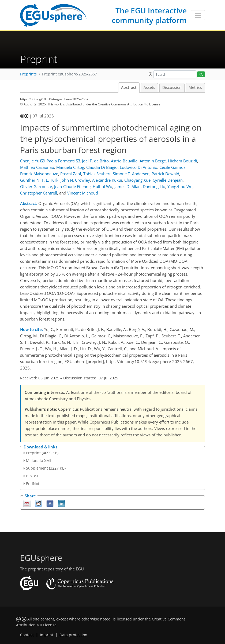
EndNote (34, 484)
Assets (149, 87)
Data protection (73, 635)
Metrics (195, 87)
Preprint (33, 453)
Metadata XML (39, 461)
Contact (27, 635)
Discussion (172, 87)
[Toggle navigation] (198, 15)
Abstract (129, 87)
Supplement (37, 468)
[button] (151, 74)
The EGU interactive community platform (149, 15)
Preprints (28, 74)
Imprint (47, 635)
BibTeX (32, 476)
